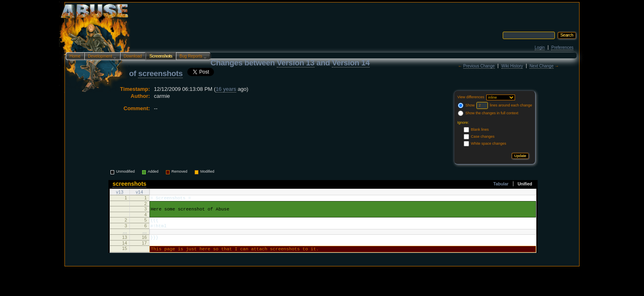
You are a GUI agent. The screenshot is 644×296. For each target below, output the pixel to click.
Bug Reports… (191, 57)
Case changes (483, 136)
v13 (120, 192)
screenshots (160, 73)
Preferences (562, 47)
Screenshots (161, 56)
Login (540, 47)
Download (133, 56)
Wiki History (512, 66)
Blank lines (480, 129)
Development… (100, 57)
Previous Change (479, 66)
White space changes (488, 143)
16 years (226, 89)
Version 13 (296, 63)
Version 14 (351, 63)
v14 (140, 192)
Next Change (541, 66)
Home (75, 56)
